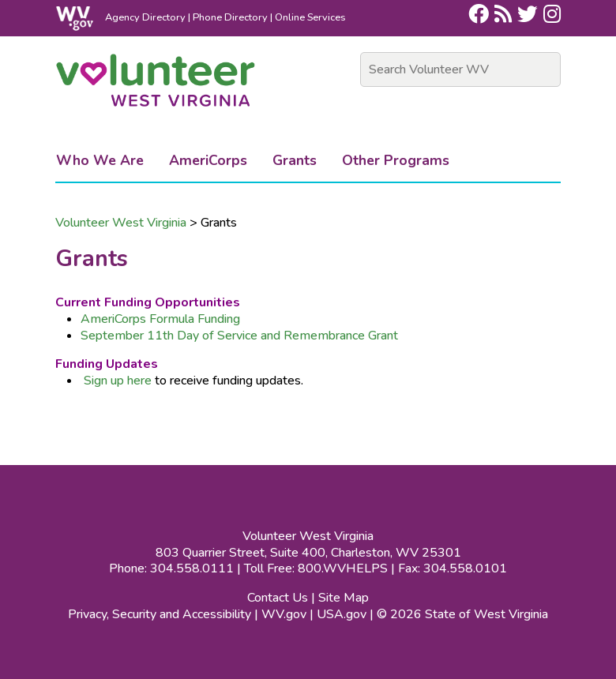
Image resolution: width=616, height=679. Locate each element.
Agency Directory (145, 17)
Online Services (310, 17)
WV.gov (284, 614)
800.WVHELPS (343, 568)
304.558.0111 (192, 568)
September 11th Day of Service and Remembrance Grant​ (239, 336)
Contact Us (278, 598)
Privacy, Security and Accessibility (160, 614)
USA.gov (342, 614)
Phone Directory (230, 17)
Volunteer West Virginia (121, 223)
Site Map (344, 598)
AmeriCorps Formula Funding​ (160, 319)
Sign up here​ (118, 381)
